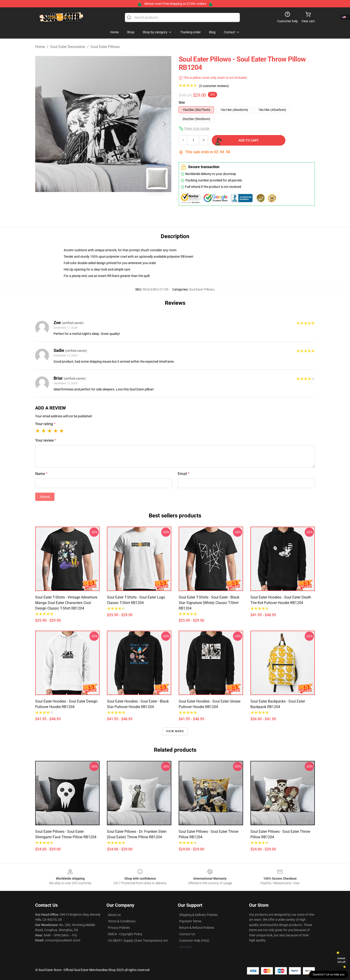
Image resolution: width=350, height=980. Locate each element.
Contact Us (187, 934)
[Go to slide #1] (91, 203)
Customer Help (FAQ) (194, 940)
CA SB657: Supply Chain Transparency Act (138, 940)
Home (40, 47)
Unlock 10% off (341, 960)
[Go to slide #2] (115, 203)
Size (182, 102)
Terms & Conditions (122, 921)
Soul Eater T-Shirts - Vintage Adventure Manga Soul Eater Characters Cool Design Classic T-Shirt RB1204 (66, 603)
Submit (45, 497)
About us (114, 915)
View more (175, 731)
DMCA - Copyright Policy (125, 934)
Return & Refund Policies (197, 928)
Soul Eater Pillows (105, 47)
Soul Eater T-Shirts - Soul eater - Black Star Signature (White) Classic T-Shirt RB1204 (209, 603)
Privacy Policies (119, 928)
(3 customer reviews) (214, 86)
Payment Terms (190, 921)
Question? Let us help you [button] (329, 974)
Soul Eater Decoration (68, 47)
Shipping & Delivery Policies (198, 915)
